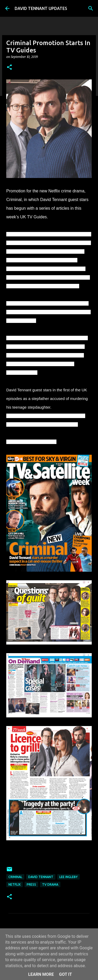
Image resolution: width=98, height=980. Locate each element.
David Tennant (41, 877)
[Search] (91, 8)
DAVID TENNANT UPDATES (41, 8)
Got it (65, 974)
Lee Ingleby (68, 877)
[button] (9, 67)
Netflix (15, 884)
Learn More (41, 974)
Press (31, 884)
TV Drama (50, 884)
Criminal (15, 877)
